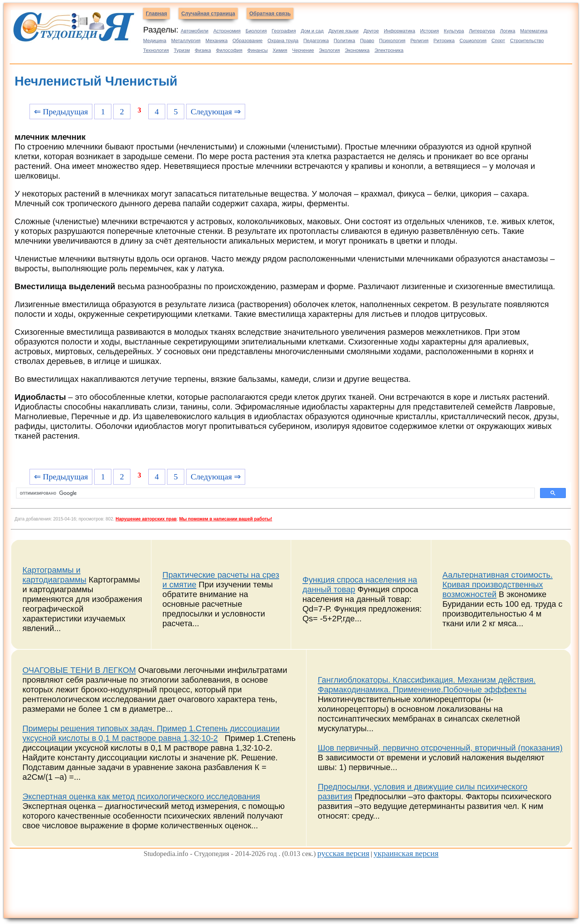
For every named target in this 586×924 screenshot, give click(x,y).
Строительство (527, 41)
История (429, 31)
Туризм (182, 50)
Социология (473, 41)
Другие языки (344, 31)
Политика (345, 41)
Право (367, 41)
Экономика (357, 50)
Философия (229, 50)
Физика (203, 50)
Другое (371, 31)
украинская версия (406, 853)
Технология (156, 50)
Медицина (155, 41)
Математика (534, 31)
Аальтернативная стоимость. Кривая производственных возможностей (498, 585)
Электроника (389, 50)
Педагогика (316, 41)
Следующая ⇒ (216, 112)
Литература (482, 31)
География (284, 31)
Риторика (444, 41)
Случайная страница (208, 13)
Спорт (498, 41)
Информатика (400, 31)
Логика (508, 31)
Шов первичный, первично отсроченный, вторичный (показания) (440, 748)
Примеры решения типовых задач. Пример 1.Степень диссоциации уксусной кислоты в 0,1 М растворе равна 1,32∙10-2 (151, 733)
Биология (256, 31)
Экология (329, 50)
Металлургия (186, 41)
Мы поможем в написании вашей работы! (226, 519)
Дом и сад (312, 31)
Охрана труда (283, 41)
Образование (248, 41)
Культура (454, 31)
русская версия (343, 853)
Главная (156, 13)
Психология (392, 41)
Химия (280, 50)
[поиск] (275, 493)
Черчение (303, 50)
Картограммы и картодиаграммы (54, 575)
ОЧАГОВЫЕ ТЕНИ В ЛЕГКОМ (79, 670)
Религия (420, 41)
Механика (217, 41)
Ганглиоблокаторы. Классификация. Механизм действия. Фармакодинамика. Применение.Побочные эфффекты (427, 685)
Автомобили (194, 31)
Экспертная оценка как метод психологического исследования (141, 796)
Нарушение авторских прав (146, 519)
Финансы (258, 50)
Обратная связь (270, 13)
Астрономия (227, 31)
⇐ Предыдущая (61, 112)
